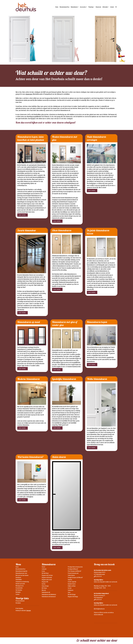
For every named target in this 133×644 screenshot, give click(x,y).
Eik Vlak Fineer (45, 573)
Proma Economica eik (73, 573)
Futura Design (45, 586)
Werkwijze (18, 592)
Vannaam (29, 611)
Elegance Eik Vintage (73, 597)
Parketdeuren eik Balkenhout (49, 594)
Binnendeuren (74, 7)
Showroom (98, 7)
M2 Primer (44, 588)
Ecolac (43, 571)
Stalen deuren (71, 575)
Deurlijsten (18, 577)
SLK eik (70, 588)
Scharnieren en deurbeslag (22, 582)
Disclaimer (18, 603)
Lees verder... (23, 215)
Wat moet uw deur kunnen (22, 575)
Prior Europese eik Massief (74, 571)
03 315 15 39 (99, 576)
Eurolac (44, 584)
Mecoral (44, 590)
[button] (89, 405)
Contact (112, 7)
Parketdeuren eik (46, 592)
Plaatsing (91, 7)
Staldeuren (71, 590)
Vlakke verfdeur (72, 586)
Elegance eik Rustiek (47, 577)
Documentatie (19, 588)
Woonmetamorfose (65, 7)
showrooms (29, 94)
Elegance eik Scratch (47, 580)
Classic (43, 567)
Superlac (70, 580)
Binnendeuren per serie (21, 573)
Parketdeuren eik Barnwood (49, 597)
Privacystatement (20, 601)
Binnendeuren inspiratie (21, 571)
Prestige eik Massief (73, 569)
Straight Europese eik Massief (75, 577)
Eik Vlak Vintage (72, 594)
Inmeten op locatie (20, 584)
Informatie (105, 7)
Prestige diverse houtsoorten (75, 567)
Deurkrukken (19, 580)
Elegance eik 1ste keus (47, 575)
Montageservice (20, 586)
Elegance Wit (45, 582)
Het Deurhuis (19, 590)
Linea (69, 592)
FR (116, 7)
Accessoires (83, 7)
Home (57, 7)
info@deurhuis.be (100, 609)
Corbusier (44, 569)
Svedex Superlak (72, 582)
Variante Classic (72, 584)
